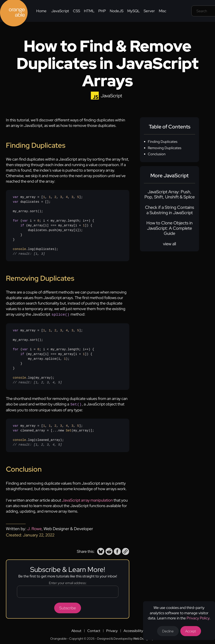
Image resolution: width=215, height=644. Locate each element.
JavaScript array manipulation (87, 499)
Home (41, 11)
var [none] (16, 197)
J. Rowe (34, 528)
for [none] (16, 221)
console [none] (19, 249)
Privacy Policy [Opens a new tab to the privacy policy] (198, 618)
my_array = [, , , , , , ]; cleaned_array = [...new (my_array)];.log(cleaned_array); (54, 435)
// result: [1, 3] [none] (29, 254)
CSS (76, 11)
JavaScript (60, 11)
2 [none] (55, 197)
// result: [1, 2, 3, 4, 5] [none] (37, 382)
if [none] (22, 226)
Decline (168, 631)
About (76, 630)
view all (169, 244)
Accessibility (133, 630)
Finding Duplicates (163, 142)
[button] (101, 551)
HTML (89, 11)
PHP (102, 11)
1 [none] (44, 197)
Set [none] (69, 430)
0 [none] (38, 221)
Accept (191, 631)
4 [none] (67, 197)
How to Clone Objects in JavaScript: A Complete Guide (169, 228)
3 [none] (61, 197)
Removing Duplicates (165, 148)
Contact (94, 630)
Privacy (112, 630)
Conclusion (157, 154)
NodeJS (117, 11)
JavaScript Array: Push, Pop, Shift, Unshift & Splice (170, 194)
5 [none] (78, 197)
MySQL (134, 11)
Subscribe (68, 607)
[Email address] (68, 591)
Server (149, 11)
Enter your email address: (68, 582)
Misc (163, 11)
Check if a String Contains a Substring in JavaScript (170, 210)
